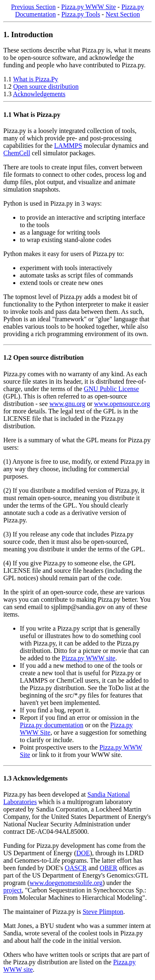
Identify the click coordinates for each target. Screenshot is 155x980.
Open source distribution (46, 87)
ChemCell (17, 153)
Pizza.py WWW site (88, 658)
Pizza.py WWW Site (88, 7)
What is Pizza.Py (36, 79)
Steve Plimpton (103, 912)
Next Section (123, 14)
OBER (108, 868)
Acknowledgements (39, 94)
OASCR (76, 868)
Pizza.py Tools (81, 14)
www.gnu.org (68, 404)
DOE (83, 853)
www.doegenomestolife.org (66, 883)
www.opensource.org (122, 404)
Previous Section (33, 7)
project (12, 890)
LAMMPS (68, 146)
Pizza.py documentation (52, 725)
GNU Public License (111, 389)
